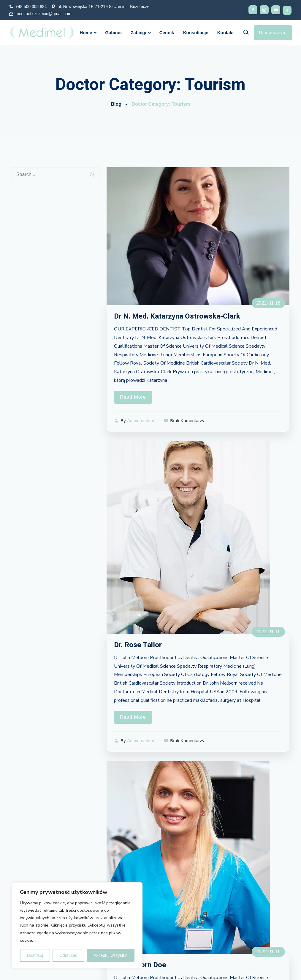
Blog (116, 104)
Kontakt (226, 33)
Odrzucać (68, 955)
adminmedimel (142, 421)
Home (86, 33)
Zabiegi (138, 33)
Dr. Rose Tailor (138, 645)
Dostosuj (35, 955)
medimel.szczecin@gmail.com (43, 14)
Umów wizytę (273, 33)
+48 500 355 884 (31, 7)
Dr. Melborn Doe (141, 966)
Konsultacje (196, 33)
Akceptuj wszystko (110, 955)
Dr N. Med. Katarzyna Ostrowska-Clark (178, 316)
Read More (133, 397)
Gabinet (113, 33)
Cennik (167, 33)
